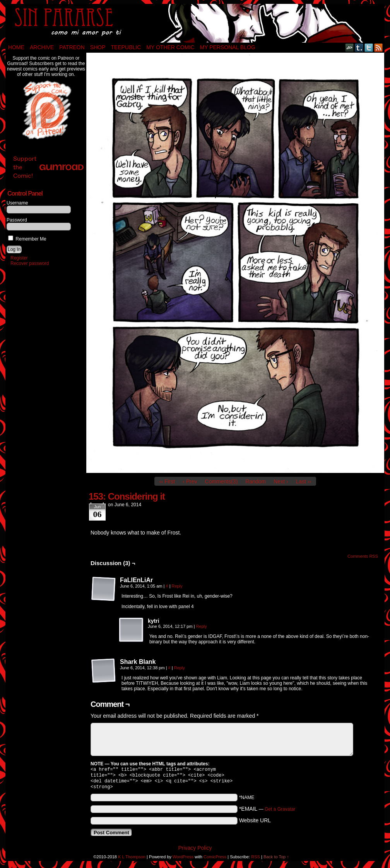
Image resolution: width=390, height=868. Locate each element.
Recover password (30, 263)
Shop (98, 47)
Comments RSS (363, 556)
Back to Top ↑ (276, 860)
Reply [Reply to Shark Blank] (180, 668)
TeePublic (126, 47)
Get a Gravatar (280, 812)
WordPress (183, 860)
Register (19, 258)
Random (256, 481)
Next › (281, 481)
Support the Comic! (48, 167)
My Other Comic (170, 47)
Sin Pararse (195, 23)
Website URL (255, 823)
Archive (42, 47)
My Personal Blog (228, 47)
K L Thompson (132, 860)
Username (17, 203)
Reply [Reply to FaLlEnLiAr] (177, 586)
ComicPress (215, 860)
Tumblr (359, 47)
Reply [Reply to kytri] (202, 626)
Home (16, 47)
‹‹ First (167, 481)
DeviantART (350, 47)
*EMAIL (267, 812)
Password (17, 220)
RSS (379, 47)
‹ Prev (190, 481)
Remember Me (27, 239)
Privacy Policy (195, 851)
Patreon (72, 47)
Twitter (369, 47)
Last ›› (304, 481)
